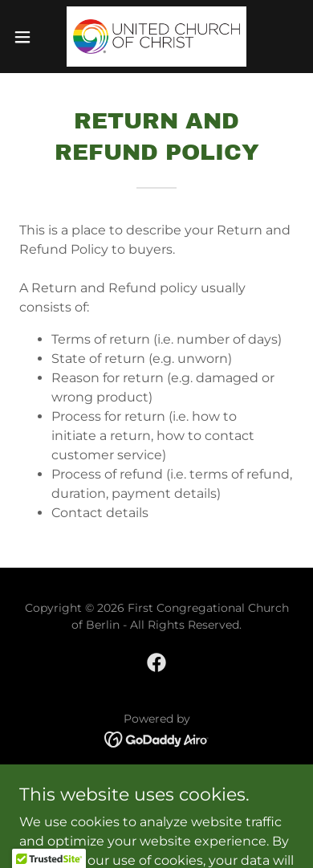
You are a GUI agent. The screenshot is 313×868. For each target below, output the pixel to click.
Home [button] (157, 784)
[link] (156, 37)
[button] (29, 37)
